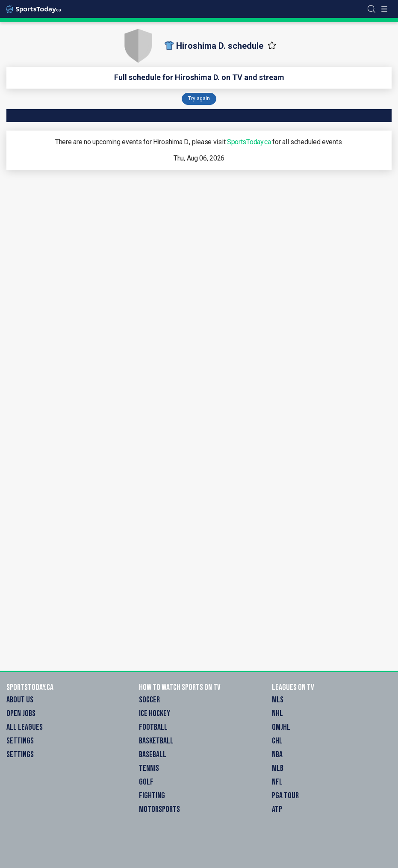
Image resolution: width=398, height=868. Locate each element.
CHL (277, 741)
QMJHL (281, 727)
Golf (146, 782)
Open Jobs (21, 713)
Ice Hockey (155, 713)
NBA (277, 755)
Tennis (149, 768)
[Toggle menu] (384, 9)
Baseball (153, 755)
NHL (277, 713)
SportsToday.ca (249, 142)
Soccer (149, 700)
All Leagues (25, 727)
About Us (20, 700)
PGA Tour (285, 796)
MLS (278, 700)
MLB (278, 768)
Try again (199, 98)
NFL (277, 782)
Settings (20, 741)
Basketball (156, 741)
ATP (277, 809)
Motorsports (159, 809)
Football (153, 727)
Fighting (152, 796)
